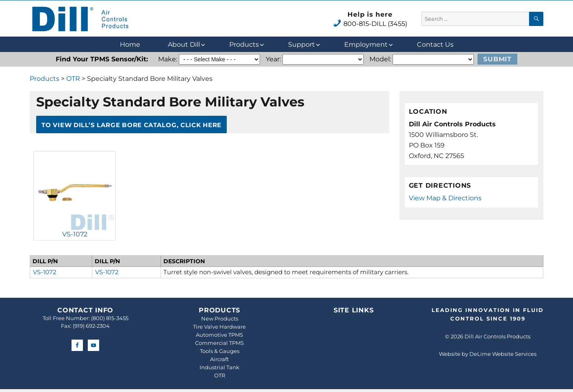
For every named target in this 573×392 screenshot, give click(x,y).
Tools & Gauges (220, 351)
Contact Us (435, 44)
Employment (366, 44)
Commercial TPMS (219, 343)
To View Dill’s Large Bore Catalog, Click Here (131, 125)
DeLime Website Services (503, 354)
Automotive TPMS (219, 335)
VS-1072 (75, 234)
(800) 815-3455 (110, 318)
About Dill (184, 44)
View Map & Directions (445, 198)
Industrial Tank (219, 367)
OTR (73, 79)
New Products (220, 318)
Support (302, 44)
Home (130, 44)
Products (244, 44)
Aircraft (219, 359)
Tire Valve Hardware (219, 327)
